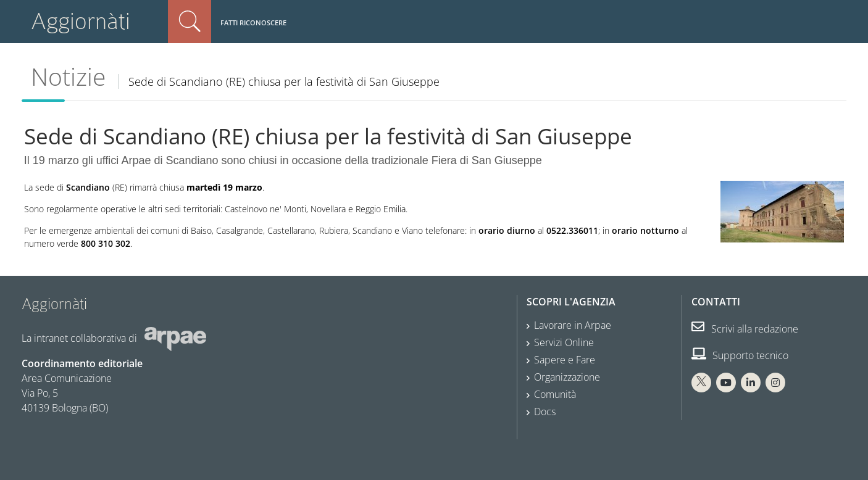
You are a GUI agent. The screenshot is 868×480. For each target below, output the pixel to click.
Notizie (68, 77)
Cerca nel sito (190, 22)
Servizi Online (564, 342)
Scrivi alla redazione (745, 329)
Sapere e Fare (565, 360)
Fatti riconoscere (253, 23)
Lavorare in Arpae (573, 325)
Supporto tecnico (740, 355)
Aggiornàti (81, 21)
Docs (545, 412)
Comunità (555, 394)
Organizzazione (567, 377)
